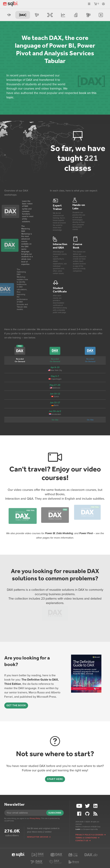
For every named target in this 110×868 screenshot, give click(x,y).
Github (88, 814)
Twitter (88, 806)
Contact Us (82, 841)
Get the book (16, 705)
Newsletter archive (38, 837)
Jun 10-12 (55, 394)
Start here (55, 779)
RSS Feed (96, 814)
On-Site (55, 420)
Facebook (79, 814)
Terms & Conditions (86, 838)
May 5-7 (55, 376)
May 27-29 (55, 385)
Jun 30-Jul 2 (55, 411)
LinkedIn (96, 806)
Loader (78, 829)
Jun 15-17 (55, 402)
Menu (89, 4)
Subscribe (55, 813)
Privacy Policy (35, 818)
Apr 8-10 (55, 367)
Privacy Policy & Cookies (89, 835)
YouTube (79, 806)
